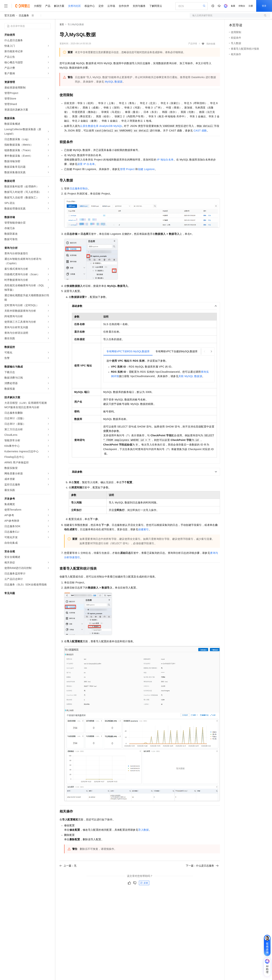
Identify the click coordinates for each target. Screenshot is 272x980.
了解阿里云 (156, 6)
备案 (233, 6)
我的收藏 (211, 44)
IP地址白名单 (165, 160)
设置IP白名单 (86, 164)
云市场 (111, 6)
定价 (101, 6)
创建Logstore (146, 169)
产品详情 (193, 44)
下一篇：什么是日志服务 (202, 866)
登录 (264, 6)
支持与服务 (139, 6)
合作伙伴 (124, 6)
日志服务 (24, 15)
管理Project (127, 169)
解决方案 (59, 6)
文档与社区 (74, 6)
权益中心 (90, 6)
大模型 (38, 6)
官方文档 (10, 15)
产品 (48, 6)
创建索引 (144, 529)
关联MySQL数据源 (190, 376)
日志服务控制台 (79, 188)
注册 (251, 6)
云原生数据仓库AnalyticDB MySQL (101, 126)
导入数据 (144, 830)
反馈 (144, 883)
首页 (62, 24)
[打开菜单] (6, 6)
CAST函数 (200, 131)
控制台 (242, 6)
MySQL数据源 (114, 82)
